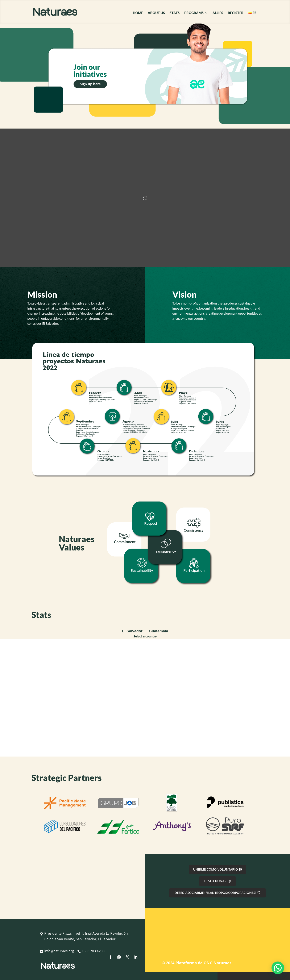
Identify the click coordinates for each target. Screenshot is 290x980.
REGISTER (236, 13)
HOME (138, 13)
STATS (175, 13)
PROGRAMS (194, 13)
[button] (278, 968)
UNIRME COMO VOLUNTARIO (216, 869)
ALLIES (218, 13)
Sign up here (90, 84)
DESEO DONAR (215, 881)
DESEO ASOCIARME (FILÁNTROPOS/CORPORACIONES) (215, 893)
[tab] (132, 631)
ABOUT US (156, 13)
